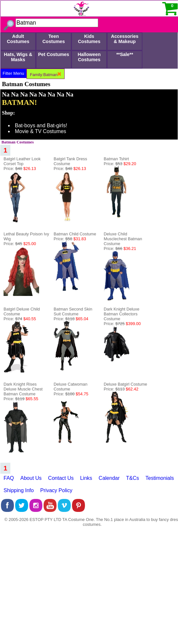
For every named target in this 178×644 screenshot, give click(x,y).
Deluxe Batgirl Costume (125, 384)
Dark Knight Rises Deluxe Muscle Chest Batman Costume (23, 389)
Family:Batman (46, 75)
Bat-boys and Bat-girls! (41, 125)
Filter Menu (13, 73)
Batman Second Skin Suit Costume (73, 311)
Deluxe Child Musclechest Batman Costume (123, 239)
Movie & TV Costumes (41, 131)
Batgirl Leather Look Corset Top (22, 161)
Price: (20, 169)
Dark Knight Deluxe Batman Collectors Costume (121, 314)
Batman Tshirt (116, 159)
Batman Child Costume (75, 234)
